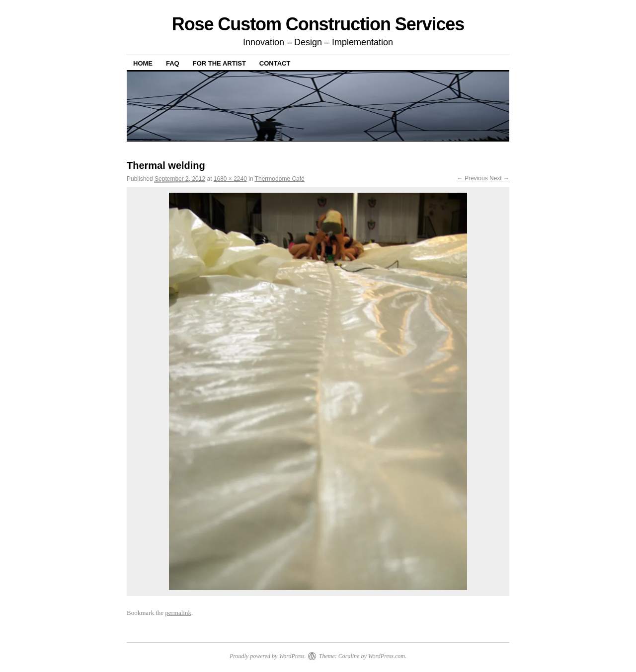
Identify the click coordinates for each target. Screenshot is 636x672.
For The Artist (219, 63)
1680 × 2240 (230, 179)
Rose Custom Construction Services (318, 24)
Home (143, 63)
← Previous (473, 178)
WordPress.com (387, 656)
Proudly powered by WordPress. (268, 656)
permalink (178, 613)
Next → (499, 178)
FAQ (173, 63)
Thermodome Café (280, 179)
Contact (275, 63)
